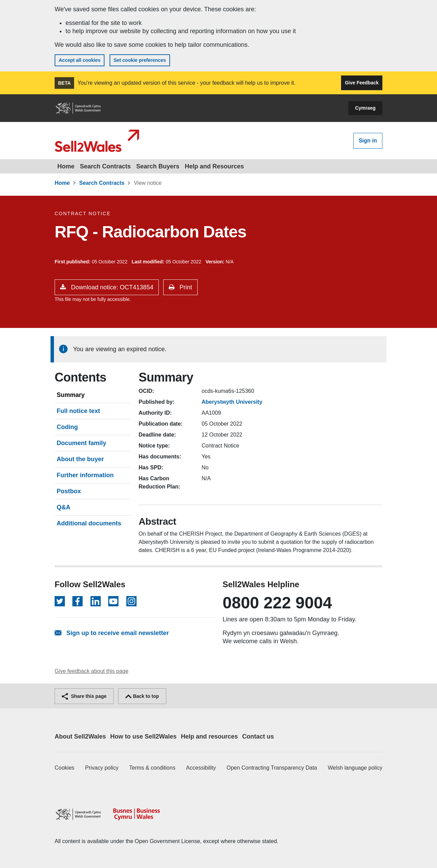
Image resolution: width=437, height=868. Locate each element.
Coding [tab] (67, 427)
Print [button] (185, 287)
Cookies (65, 768)
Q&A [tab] (64, 507)
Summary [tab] (71, 395)
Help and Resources (214, 166)
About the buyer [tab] (80, 459)
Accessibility (201, 768)
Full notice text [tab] (78, 411)
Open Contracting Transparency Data (272, 768)
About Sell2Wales (80, 736)
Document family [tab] (81, 443)
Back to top (142, 696)
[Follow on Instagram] (131, 601)
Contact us (258, 736)
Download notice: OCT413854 (111, 287)
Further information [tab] (85, 475)
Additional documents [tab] (89, 523)
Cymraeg (365, 108)
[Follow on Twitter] (60, 601)
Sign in (368, 141)
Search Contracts (105, 166)
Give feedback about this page (91, 671)
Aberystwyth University (232, 402)
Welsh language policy (355, 768)
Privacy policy (102, 768)
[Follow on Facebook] (77, 601)
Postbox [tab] (69, 491)
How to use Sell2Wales (143, 736)
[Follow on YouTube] (113, 601)
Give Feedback (362, 83)
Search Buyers (158, 166)
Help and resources (209, 736)
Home (66, 166)
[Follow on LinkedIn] (96, 601)
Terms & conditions (152, 768)
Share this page (84, 696)
